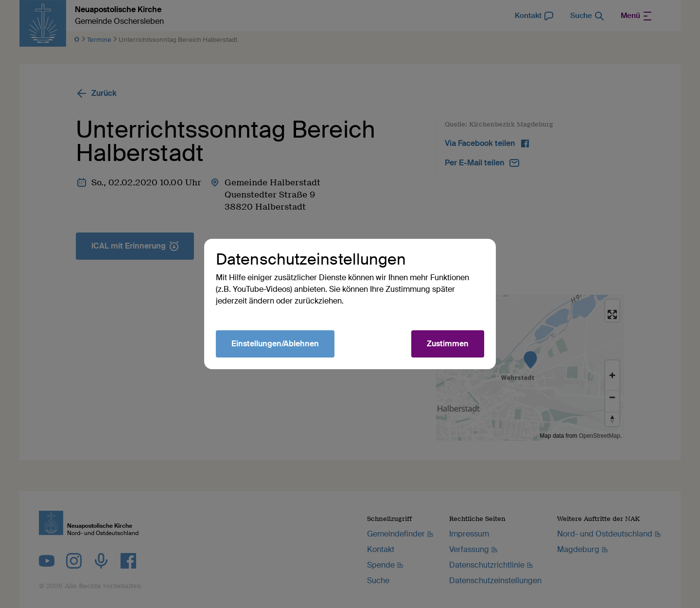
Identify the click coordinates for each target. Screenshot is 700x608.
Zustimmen (448, 344)
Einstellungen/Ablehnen (275, 344)
